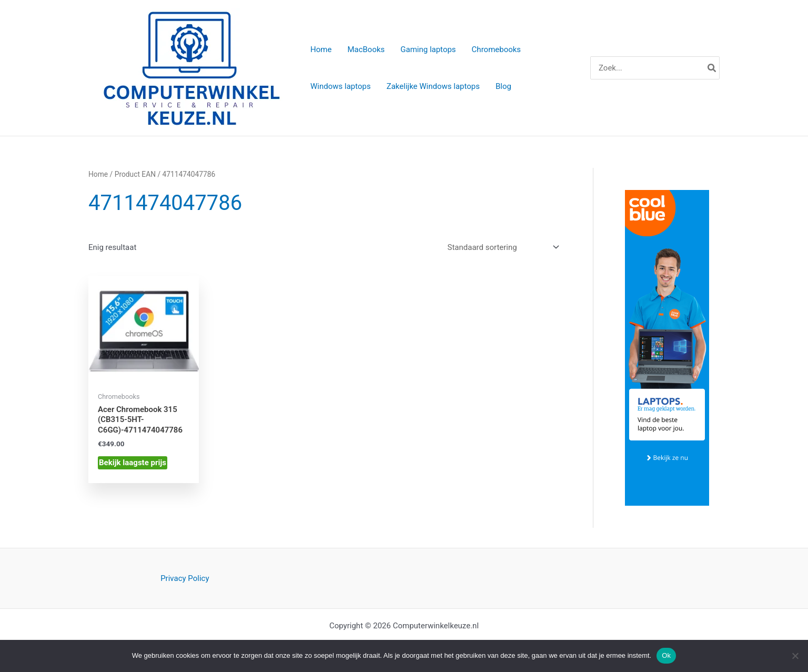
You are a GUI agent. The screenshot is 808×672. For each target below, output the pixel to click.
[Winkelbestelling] (502, 248)
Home (98, 174)
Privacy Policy (185, 578)
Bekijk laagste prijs (133, 463)
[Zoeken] (712, 68)
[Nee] (795, 656)
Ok (666, 655)
